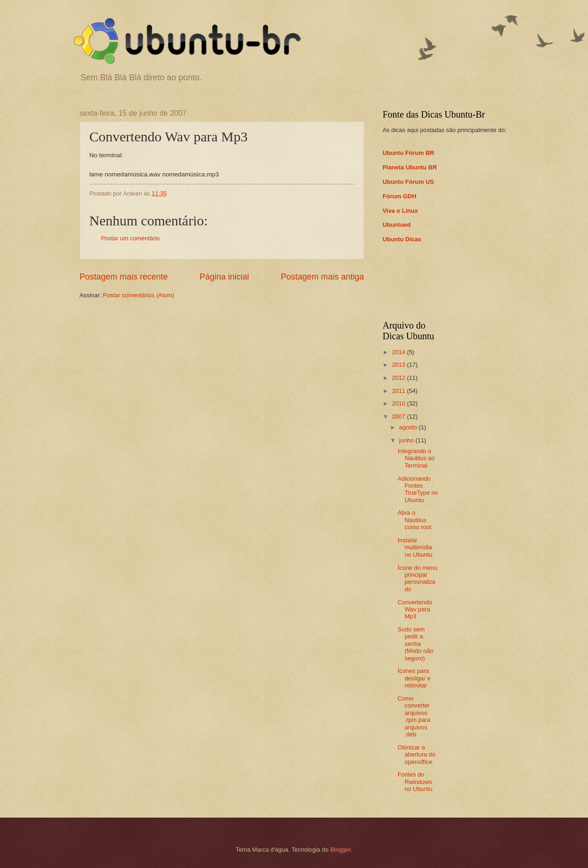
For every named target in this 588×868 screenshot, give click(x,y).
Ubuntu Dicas (402, 239)
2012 (399, 378)
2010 (399, 403)
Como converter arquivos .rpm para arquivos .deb (414, 716)
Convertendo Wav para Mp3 (415, 609)
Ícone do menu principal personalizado (418, 578)
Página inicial (224, 277)
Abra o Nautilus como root (415, 520)
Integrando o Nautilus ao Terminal (416, 458)
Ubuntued (397, 225)
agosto (409, 427)
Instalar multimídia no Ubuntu (415, 547)
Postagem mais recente (124, 277)
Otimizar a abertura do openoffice (417, 755)
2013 (399, 365)
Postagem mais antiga (322, 277)
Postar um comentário (131, 238)
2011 (399, 391)
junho (407, 440)
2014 (399, 352)
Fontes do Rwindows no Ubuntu (415, 782)
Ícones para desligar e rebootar (414, 678)
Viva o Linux (401, 211)
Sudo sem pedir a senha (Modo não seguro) (416, 644)
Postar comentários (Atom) (139, 295)
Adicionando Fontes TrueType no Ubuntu (418, 489)
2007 (399, 416)
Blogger (340, 850)
